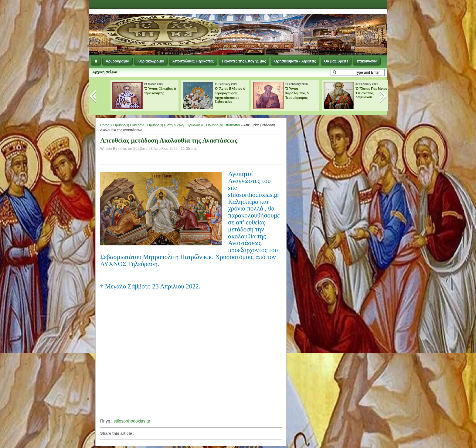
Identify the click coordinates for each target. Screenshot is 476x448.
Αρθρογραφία (117, 61)
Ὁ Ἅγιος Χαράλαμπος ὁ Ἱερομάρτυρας (297, 93)
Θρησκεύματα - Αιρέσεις (295, 61)
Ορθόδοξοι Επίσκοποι (223, 125)
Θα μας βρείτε (336, 61)
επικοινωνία (367, 61)
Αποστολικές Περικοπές (193, 61)
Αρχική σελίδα (105, 72)
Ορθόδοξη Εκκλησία (129, 125)
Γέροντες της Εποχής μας (244, 61)
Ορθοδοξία (195, 125)
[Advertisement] (313, 24)
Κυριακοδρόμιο (151, 61)
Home (105, 125)
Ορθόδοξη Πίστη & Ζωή (165, 125)
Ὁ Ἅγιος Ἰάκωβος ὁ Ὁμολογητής (160, 91)
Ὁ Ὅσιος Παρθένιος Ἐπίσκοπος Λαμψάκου (371, 93)
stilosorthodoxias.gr (132, 421)
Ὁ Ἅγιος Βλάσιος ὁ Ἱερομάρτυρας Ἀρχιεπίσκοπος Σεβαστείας (230, 95)
